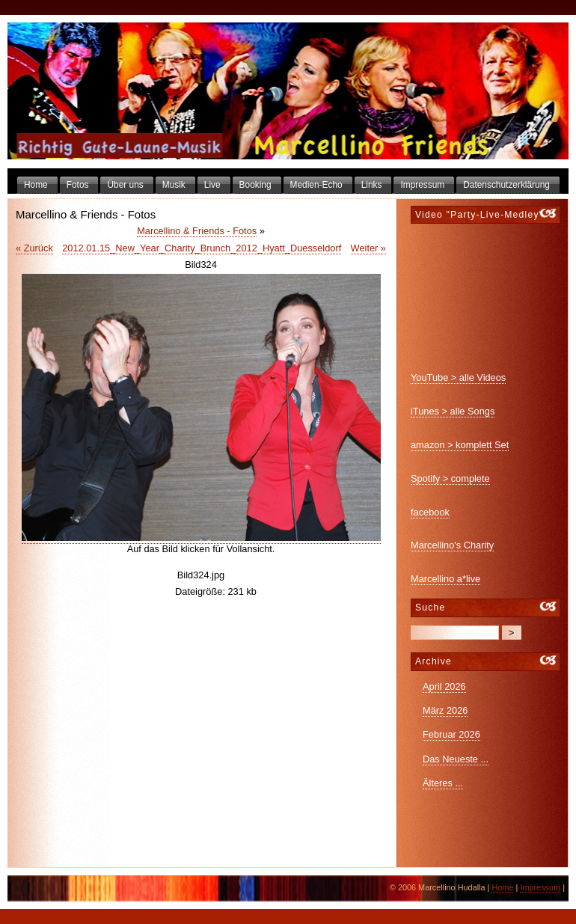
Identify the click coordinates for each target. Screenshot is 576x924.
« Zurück (34, 248)
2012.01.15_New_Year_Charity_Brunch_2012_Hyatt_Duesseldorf (202, 248)
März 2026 (445, 710)
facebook (430, 512)
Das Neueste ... (456, 759)
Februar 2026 (451, 734)
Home (502, 887)
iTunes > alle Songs (453, 411)
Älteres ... (443, 783)
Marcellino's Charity (452, 545)
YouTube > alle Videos (458, 377)
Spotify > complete (450, 478)
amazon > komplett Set (460, 445)
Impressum (540, 887)
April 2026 (444, 686)
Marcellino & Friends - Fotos (197, 231)
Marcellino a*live (445, 579)
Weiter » (368, 248)
